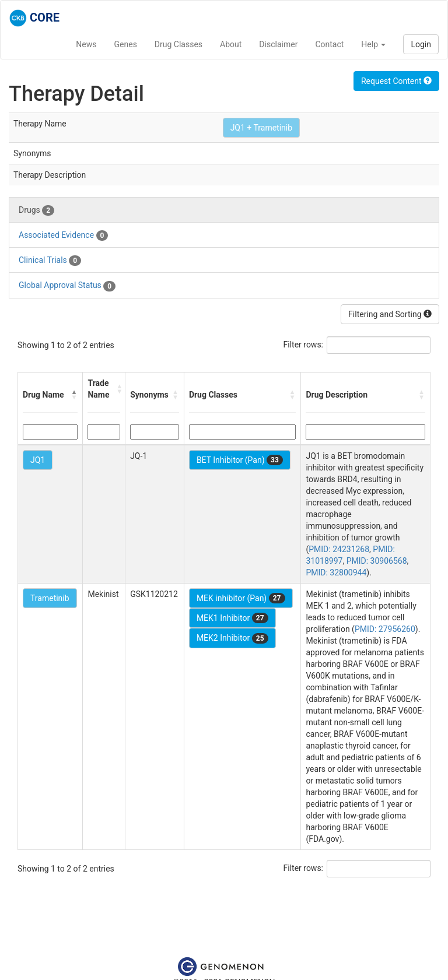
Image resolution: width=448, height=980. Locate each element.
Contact (329, 44)
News (86, 44)
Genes (126, 44)
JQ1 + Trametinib (261, 128)
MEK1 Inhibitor (232, 618)
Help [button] (373, 44)
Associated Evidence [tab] (63, 236)
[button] (74, 395)
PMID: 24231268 (339, 549)
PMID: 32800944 (336, 572)
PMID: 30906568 (377, 561)
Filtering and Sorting (390, 314)
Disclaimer (278, 44)
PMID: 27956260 (385, 629)
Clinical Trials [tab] (50, 261)
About (231, 44)
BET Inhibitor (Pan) (240, 460)
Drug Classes (178, 44)
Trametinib (50, 598)
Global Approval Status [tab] (67, 286)
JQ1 (38, 460)
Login (421, 44)
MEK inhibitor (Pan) (241, 598)
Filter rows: (304, 345)
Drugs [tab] (36, 210)
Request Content (396, 81)
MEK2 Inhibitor (232, 638)
